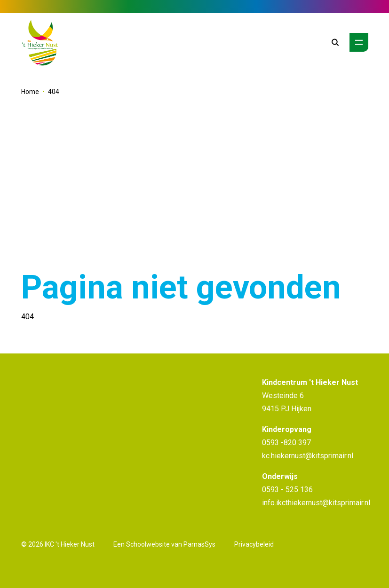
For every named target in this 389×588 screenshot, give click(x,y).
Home (30, 92)
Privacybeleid (254, 544)
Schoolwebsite (148, 544)
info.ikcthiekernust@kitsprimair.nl (316, 503)
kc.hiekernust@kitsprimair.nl (308, 456)
